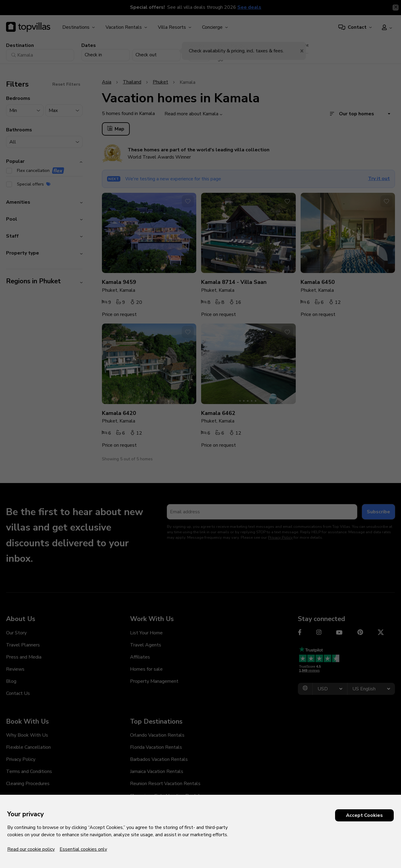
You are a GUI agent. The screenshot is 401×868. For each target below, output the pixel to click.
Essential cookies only (83, 849)
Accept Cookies (364, 815)
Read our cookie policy (31, 849)
